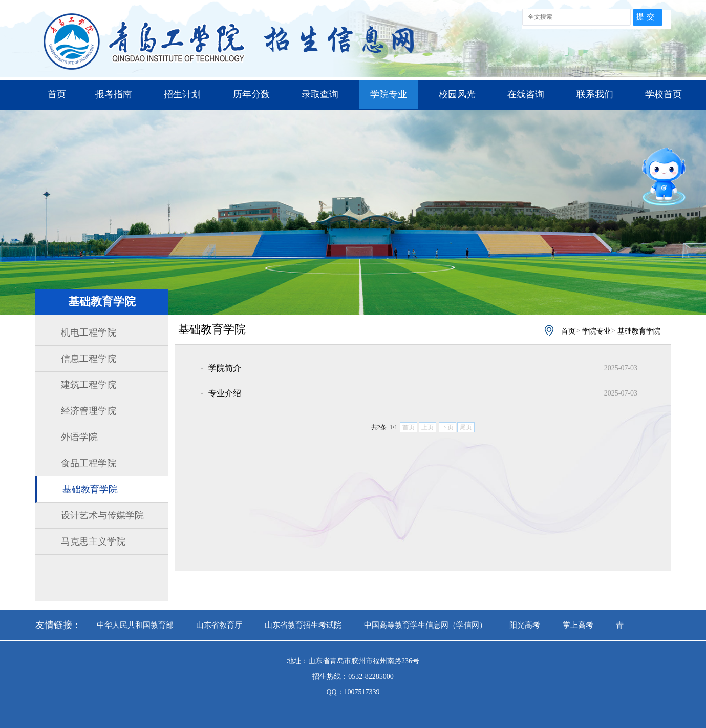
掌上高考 (578, 625)
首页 (57, 94)
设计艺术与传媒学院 (102, 515)
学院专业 (389, 94)
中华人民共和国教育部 (135, 625)
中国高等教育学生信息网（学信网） (425, 625)
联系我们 (595, 94)
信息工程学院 (89, 359)
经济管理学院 (89, 411)
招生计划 (182, 94)
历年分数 (251, 94)
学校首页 (664, 94)
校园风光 (457, 94)
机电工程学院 (89, 332)
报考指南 (114, 94)
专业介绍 (225, 393)
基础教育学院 (90, 489)
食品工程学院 (89, 463)
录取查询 (320, 94)
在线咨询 (526, 94)
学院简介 (225, 368)
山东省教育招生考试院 (303, 625)
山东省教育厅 (219, 625)
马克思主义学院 (93, 542)
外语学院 (79, 437)
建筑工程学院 (89, 385)
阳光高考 (525, 625)
